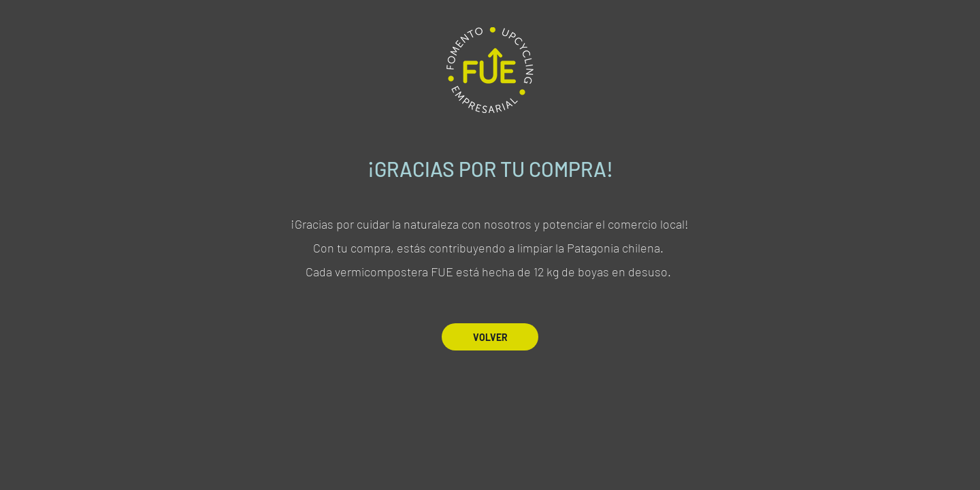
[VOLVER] (490, 337)
